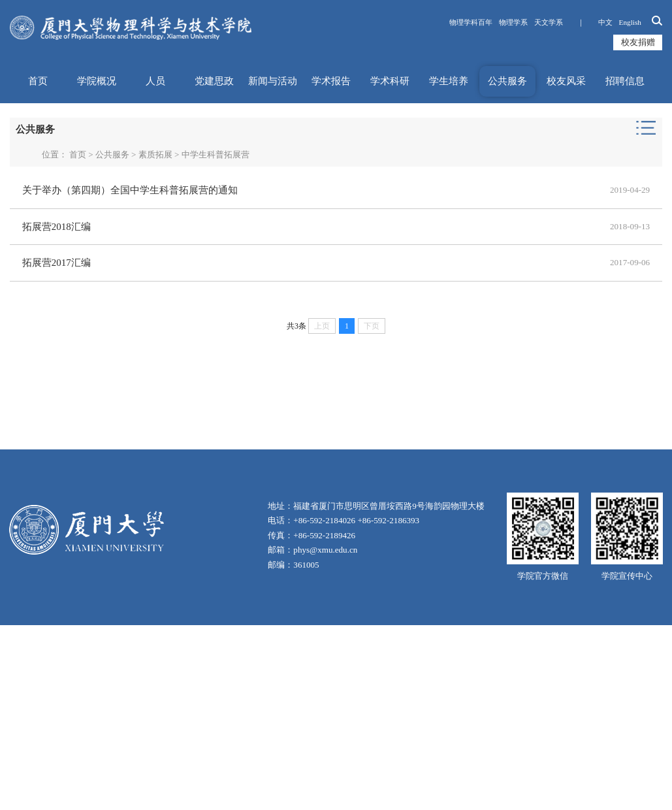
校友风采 (566, 81)
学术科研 (390, 81)
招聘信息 (625, 81)
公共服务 (507, 81)
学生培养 (449, 81)
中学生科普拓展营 (216, 154)
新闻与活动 (273, 81)
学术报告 (331, 81)
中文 (605, 22)
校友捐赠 (638, 42)
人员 (155, 81)
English (630, 22)
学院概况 (97, 81)
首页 (38, 81)
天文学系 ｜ (563, 22)
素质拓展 (155, 154)
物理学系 (513, 22)
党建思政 (214, 81)
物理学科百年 (471, 22)
